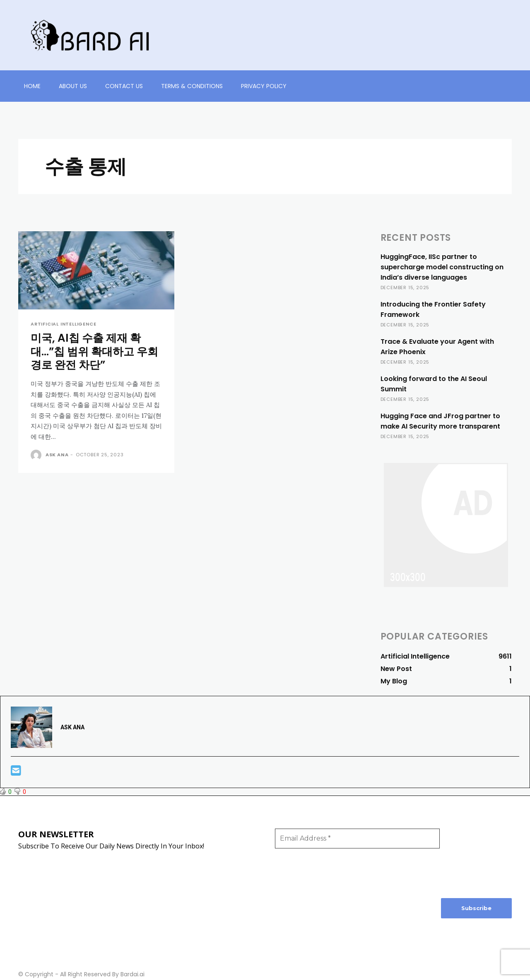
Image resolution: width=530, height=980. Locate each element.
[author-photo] (37, 456)
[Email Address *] (357, 839)
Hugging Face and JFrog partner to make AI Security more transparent (440, 421)
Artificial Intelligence (63, 324)
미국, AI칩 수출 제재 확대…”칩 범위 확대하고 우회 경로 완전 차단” (91, 352)
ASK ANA (57, 455)
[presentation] (475, 858)
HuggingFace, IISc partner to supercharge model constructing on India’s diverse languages (442, 267)
